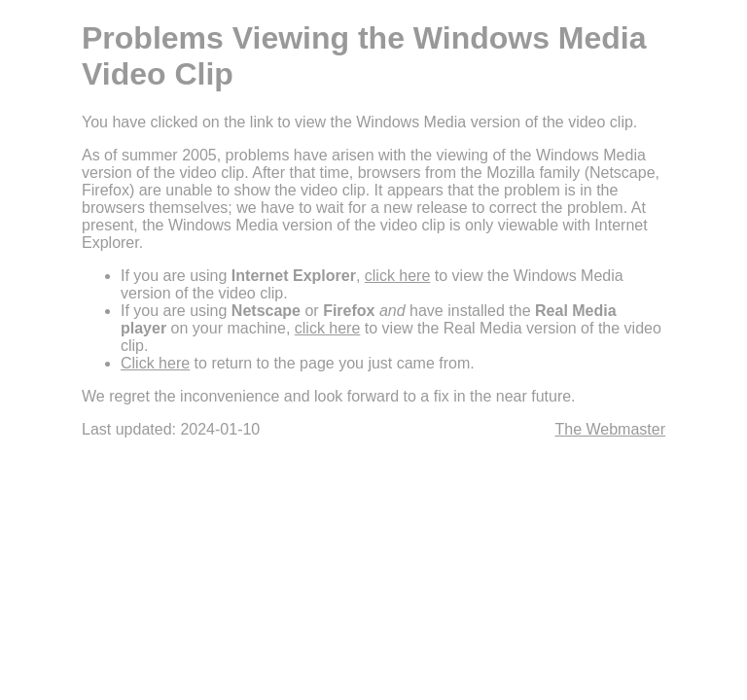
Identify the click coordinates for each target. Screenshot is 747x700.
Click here (155, 363)
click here (398, 276)
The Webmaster (610, 429)
